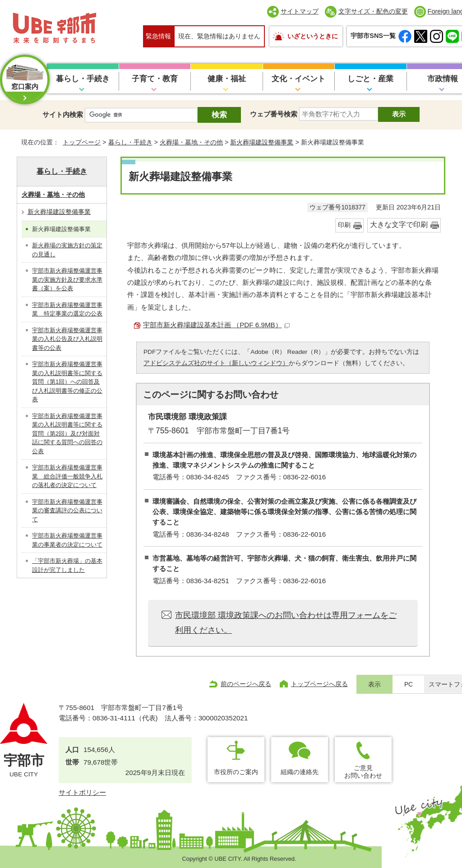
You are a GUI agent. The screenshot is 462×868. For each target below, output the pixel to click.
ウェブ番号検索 (274, 114)
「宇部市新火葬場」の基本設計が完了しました (67, 565)
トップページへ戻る (319, 684)
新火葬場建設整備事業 (262, 142)
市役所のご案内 (236, 772)
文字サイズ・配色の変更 (373, 11)
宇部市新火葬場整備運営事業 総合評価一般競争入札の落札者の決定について (67, 476)
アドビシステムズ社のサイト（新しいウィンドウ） (216, 363)
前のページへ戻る (246, 684)
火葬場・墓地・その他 (191, 142)
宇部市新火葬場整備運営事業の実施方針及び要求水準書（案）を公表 (67, 279)
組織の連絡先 (300, 772)
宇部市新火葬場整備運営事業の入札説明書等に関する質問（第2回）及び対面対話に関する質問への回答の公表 (67, 434)
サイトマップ (300, 11)
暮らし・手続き (83, 79)
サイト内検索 (63, 114)
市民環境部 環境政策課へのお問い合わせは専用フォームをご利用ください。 (286, 622)
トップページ (82, 142)
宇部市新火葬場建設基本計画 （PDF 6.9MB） (216, 325)
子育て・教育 (155, 79)
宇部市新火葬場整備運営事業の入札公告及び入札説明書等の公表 (67, 339)
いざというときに (313, 36)
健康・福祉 (227, 79)
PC (409, 685)
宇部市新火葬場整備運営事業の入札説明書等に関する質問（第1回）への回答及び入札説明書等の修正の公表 (67, 382)
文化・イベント (298, 79)
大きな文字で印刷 (399, 225)
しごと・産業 (370, 79)
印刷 (344, 225)
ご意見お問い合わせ (363, 772)
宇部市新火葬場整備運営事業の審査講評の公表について (67, 511)
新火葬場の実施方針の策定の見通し (67, 250)
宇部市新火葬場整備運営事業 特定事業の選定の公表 (67, 309)
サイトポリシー (82, 792)
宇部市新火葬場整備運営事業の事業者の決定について (67, 540)
